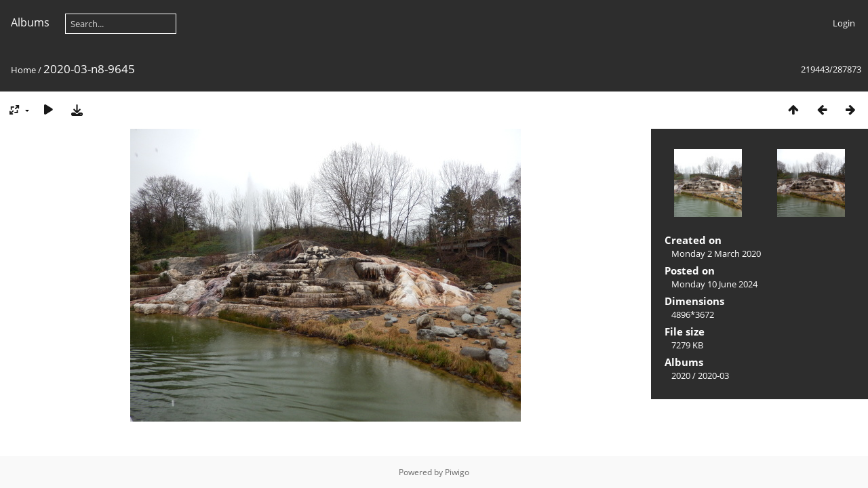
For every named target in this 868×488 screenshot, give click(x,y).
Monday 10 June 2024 (714, 284)
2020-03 (713, 375)
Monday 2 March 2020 (716, 253)
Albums (30, 22)
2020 (681, 375)
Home (23, 70)
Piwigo (457, 472)
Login (844, 23)
